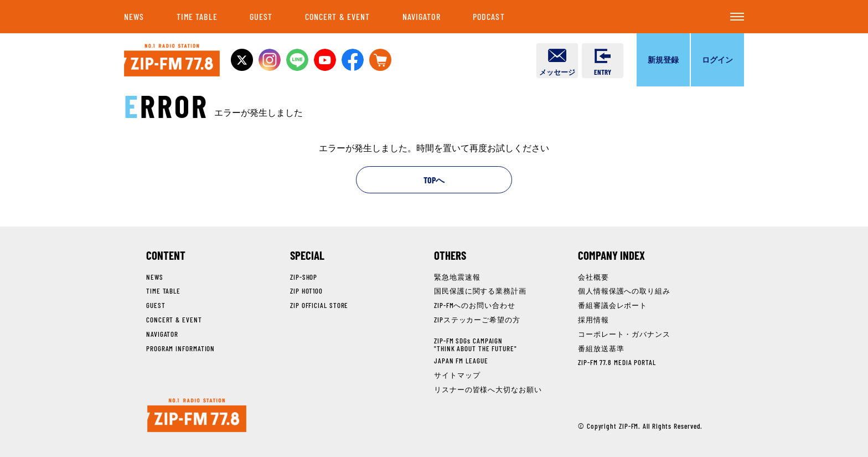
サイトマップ (457, 375)
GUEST (261, 16)
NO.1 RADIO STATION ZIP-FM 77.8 (172, 60)
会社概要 (593, 277)
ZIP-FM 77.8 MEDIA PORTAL (617, 362)
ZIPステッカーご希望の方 (477, 320)
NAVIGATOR (422, 16)
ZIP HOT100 (306, 291)
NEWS (134, 16)
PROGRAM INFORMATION (180, 348)
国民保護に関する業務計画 (480, 291)
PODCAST (489, 16)
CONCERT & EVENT (338, 16)
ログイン (717, 60)
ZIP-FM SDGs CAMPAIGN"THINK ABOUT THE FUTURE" (476, 345)
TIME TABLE (197, 16)
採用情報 (593, 320)
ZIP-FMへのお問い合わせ (475, 305)
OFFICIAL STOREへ (380, 60)
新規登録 (663, 60)
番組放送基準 (601, 348)
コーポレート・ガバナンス (624, 334)
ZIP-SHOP (304, 277)
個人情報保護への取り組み (624, 291)
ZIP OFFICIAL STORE (319, 305)
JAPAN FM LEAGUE (461, 361)
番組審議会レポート (613, 305)
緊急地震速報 (457, 277)
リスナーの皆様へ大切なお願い (488, 389)
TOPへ (434, 180)
